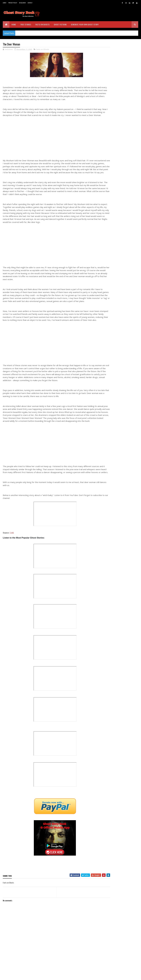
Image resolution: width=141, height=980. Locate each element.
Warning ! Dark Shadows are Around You (123, 363)
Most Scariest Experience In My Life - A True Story (125, 369)
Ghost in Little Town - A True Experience (124, 393)
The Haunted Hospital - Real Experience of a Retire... (123, 275)
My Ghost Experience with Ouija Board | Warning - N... (125, 375)
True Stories (26, 24)
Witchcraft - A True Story (122, 271)
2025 (112, 241)
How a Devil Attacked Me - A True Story (123, 316)
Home (14, 24)
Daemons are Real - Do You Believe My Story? (123, 387)
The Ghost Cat (118, 348)
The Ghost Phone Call (121, 351)
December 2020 (119, 263)
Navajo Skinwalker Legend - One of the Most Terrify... (125, 304)
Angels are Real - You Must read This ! (125, 293)
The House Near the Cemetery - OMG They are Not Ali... (125, 299)
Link (12, 551)
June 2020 (117, 429)
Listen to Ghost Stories (122, 403)
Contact (30, 3)
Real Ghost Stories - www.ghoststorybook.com (118, 85)
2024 (112, 245)
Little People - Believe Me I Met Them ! (125, 334)
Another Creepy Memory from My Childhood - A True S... (124, 328)
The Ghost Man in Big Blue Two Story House (124, 287)
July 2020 (116, 425)
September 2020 (119, 417)
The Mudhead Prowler (121, 344)
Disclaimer (22, 3)
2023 (112, 249)
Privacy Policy (13, 3)
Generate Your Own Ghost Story (85, 24)
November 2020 (119, 267)
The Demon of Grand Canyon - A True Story (125, 310)
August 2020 (118, 421)
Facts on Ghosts (42, 24)
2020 (112, 260)
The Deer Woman (119, 355)
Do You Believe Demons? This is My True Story (125, 398)
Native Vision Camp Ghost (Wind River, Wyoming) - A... (125, 322)
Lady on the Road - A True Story (122, 408)
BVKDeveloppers (16, 976)
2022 (112, 253)
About (5, 3)
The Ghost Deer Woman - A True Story (125, 281)
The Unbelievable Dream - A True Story (123, 381)
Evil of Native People (120, 359)
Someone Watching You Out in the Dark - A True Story (124, 339)
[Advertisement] (53, 142)
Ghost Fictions (60, 24)
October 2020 (118, 414)
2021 (112, 256)
